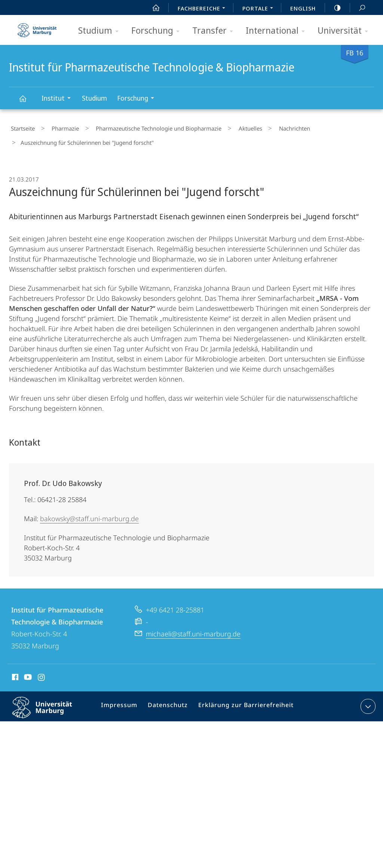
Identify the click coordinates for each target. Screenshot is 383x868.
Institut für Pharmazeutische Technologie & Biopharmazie (27, 102)
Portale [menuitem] (260, 9)
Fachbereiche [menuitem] (203, 9)
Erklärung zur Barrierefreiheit (242, 701)
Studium (101, 31)
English (303, 8)
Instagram (42, 671)
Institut (59, 99)
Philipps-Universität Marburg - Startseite (37, 28)
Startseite (21, 127)
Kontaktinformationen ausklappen (367, 699)
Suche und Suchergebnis (358, 8)
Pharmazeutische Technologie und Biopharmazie (143, 127)
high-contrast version (333, 8)
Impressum (123, 701)
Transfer (215, 31)
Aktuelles (227, 127)
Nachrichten (264, 127)
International (278, 31)
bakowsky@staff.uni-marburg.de (89, 511)
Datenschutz (168, 701)
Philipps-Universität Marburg (49, 706)
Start (152, 8)
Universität (345, 31)
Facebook (14, 671)
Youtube (27, 671)
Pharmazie (56, 127)
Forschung (158, 31)
